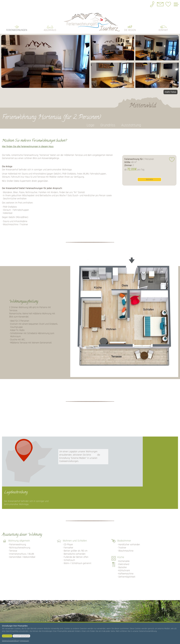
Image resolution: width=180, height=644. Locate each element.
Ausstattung (131, 122)
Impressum (24, 641)
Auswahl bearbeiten (21, 636)
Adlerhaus (50, 27)
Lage (90, 122)
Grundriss (108, 122)
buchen (149, 176)
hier (94, 451)
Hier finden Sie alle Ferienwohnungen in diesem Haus (28, 143)
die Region (130, 27)
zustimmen (7, 636)
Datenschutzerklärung (11, 641)
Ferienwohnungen (17, 27)
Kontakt (163, 27)
